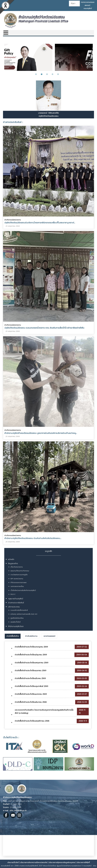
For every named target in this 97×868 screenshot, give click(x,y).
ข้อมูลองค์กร (13, 564)
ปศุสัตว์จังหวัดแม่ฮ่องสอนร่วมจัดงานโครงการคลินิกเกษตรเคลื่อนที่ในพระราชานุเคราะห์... (40, 223)
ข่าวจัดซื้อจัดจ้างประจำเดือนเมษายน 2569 (31, 671)
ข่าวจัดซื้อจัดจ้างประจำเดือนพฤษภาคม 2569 (32, 663)
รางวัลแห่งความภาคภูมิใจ (19, 575)
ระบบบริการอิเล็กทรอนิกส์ (19, 610)
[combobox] (74, 3)
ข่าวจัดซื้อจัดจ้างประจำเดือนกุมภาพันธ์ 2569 (31, 686)
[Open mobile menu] (6, 33)
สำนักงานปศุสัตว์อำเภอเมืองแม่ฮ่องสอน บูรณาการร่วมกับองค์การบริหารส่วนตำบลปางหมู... (41, 432)
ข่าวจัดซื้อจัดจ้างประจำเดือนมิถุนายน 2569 (31, 655)
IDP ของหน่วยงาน (17, 579)
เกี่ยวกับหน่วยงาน (17, 567)
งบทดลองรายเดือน (17, 586)
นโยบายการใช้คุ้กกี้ (83, 862)
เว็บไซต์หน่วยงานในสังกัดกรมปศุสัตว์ (23, 590)
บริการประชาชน (14, 607)
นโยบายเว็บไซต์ (13, 862)
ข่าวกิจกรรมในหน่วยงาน (13, 220)
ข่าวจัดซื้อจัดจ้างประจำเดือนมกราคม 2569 (31, 694)
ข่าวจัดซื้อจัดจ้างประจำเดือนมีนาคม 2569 (30, 678)
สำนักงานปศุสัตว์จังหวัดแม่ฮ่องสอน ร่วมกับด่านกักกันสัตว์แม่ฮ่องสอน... (33, 537)
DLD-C (13, 594)
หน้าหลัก (11, 559)
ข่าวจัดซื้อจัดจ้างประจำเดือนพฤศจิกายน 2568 (32, 721)
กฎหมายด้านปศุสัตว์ (16, 599)
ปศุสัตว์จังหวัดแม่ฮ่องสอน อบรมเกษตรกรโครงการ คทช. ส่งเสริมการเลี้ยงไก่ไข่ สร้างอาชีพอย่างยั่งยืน (44, 327)
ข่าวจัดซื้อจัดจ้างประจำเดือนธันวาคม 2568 (31, 702)
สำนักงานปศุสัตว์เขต (16, 626)
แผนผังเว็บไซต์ (16, 622)
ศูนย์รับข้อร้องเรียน (17, 618)
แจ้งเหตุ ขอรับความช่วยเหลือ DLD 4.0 (24, 614)
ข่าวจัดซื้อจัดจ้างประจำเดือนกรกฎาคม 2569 (31, 647)
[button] (37, 74)
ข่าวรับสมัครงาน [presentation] (31, 636)
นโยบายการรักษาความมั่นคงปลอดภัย (34, 862)
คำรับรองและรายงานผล (18, 583)
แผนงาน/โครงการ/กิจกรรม (20, 571)
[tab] (13, 636)
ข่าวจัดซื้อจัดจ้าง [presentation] (13, 636)
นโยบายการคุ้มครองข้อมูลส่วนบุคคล (62, 862)
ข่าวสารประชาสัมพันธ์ (16, 603)
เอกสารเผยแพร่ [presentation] (49, 636)
